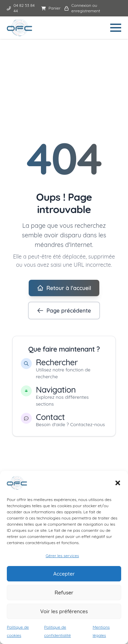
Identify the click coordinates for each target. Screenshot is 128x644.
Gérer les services (62, 556)
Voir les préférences (64, 611)
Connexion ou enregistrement (82, 8)
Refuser (64, 593)
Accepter (64, 574)
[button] (118, 483)
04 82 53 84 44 (21, 8)
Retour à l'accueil (64, 288)
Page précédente (64, 311)
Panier (51, 8)
